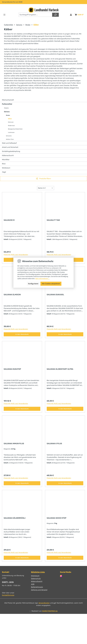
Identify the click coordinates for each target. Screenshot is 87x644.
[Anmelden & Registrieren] (71, 15)
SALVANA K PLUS (54, 444)
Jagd (4, 172)
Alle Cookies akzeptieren (51, 284)
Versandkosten (44, 603)
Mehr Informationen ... (42, 279)
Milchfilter (6, 160)
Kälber (10, 119)
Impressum (35, 576)
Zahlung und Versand (39, 590)
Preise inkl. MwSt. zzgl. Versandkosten (16, 255)
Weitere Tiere (10, 139)
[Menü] (4, 15)
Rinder (8, 115)
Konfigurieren (33, 284)
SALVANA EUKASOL (55, 295)
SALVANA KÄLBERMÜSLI (15, 518)
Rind (4, 164)
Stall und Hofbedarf (9, 143)
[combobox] (35, 15)
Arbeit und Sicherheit (10, 147)
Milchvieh (11, 122)
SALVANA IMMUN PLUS (14, 444)
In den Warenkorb (22, 334)
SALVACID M (9, 220)
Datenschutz (36, 579)
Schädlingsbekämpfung (11, 151)
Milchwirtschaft (8, 100)
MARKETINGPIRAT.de (50, 611)
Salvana (7, 112)
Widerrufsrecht (37, 581)
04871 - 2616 (8, 582)
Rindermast (11, 126)
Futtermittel (7, 104)
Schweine (9, 136)
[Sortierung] (46, 188)
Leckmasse (11, 132)
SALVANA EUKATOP (12, 369)
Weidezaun (6, 168)
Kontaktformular (8, 595)
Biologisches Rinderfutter (15, 129)
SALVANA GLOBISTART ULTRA (60, 369)
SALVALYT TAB (53, 220)
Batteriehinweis (37, 587)
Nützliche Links (38, 572)
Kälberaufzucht (8, 155)
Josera (6, 108)
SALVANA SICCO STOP (57, 518)
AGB (33, 584)
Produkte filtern (43, 179)
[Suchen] (55, 15)
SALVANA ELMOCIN (12, 295)
